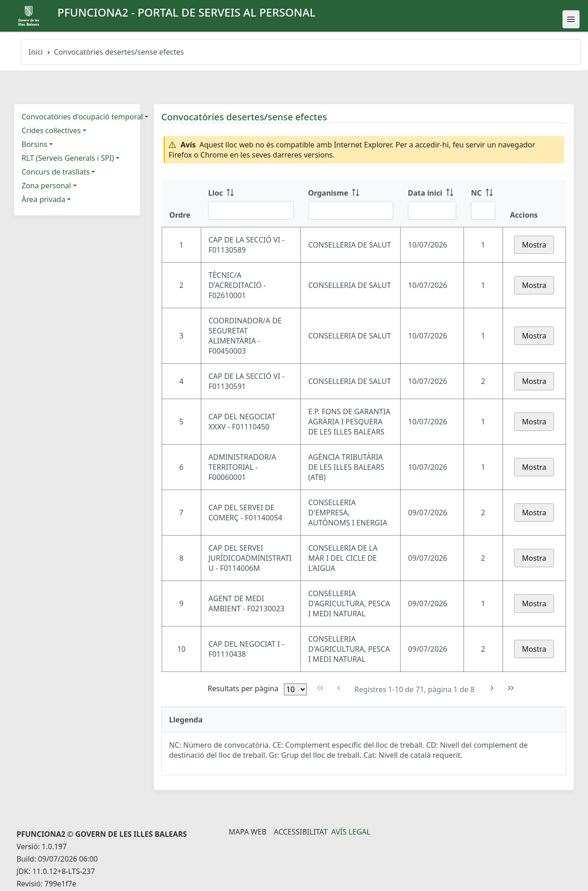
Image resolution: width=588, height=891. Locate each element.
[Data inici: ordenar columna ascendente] (432, 203)
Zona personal (46, 186)
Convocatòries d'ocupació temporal (82, 117)
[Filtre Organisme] (351, 210)
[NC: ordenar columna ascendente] (483, 203)
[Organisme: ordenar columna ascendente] (351, 203)
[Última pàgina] (511, 688)
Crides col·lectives (51, 130)
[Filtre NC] (483, 210)
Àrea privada (43, 199)
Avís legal (351, 832)
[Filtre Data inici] (432, 210)
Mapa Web (248, 832)
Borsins (34, 144)
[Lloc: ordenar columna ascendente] (251, 203)
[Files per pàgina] (295, 689)
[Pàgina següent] (492, 688)
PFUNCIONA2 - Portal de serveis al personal (187, 12)
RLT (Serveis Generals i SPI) (68, 158)
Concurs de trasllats (56, 172)
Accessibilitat (301, 832)
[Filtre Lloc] (251, 210)
